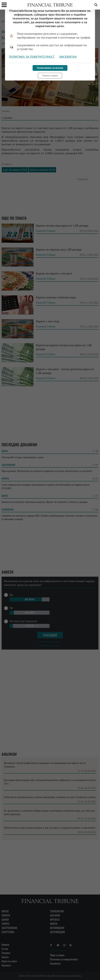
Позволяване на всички (50, 68)
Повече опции (50, 76)
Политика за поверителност (32, 57)
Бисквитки (68, 57)
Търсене (96, 5)
